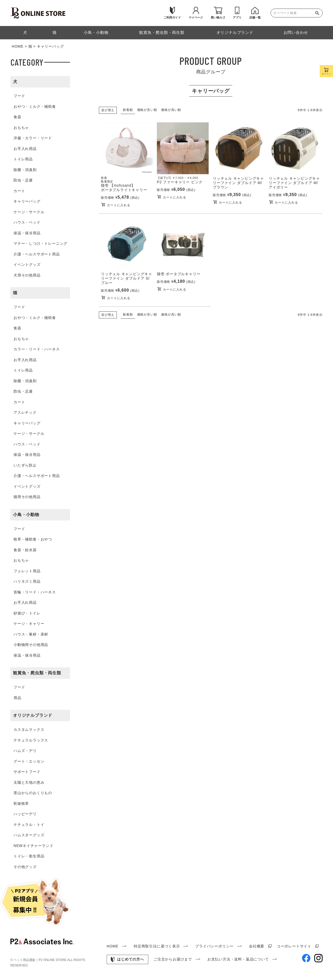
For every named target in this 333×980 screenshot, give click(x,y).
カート (19, 191)
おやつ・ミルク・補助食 (35, 106)
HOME (18, 46)
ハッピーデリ (25, 814)
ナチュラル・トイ (29, 825)
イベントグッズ (27, 265)
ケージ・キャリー (29, 624)
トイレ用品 (23, 159)
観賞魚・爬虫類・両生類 (37, 673)
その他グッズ (25, 867)
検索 (318, 13)
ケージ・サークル (29, 212)
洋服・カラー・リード (33, 138)
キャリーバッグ (27, 201)
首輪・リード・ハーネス (35, 592)
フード (19, 96)
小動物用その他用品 (31, 645)
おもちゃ (21, 128)
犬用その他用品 (27, 275)
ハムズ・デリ (25, 751)
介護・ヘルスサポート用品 (37, 254)
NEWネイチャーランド (33, 846)
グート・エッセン (29, 761)
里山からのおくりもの (33, 793)
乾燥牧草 (21, 803)
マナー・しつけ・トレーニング (40, 243)
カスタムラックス (29, 730)
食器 (17, 117)
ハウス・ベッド (27, 222)
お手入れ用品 (25, 149)
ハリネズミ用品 (27, 581)
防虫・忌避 (23, 180)
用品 (17, 698)
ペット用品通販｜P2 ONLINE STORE (40, 960)
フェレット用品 (27, 571)
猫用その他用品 (27, 497)
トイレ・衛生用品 (29, 856)
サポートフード (27, 772)
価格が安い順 (147, 110)
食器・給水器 (25, 550)
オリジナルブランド (33, 715)
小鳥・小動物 (26, 515)
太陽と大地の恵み (29, 782)
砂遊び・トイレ (27, 613)
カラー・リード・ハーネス (37, 349)
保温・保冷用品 (27, 233)
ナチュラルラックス (31, 740)
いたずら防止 (25, 465)
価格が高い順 (171, 110)
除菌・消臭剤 (25, 170)
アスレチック (25, 412)
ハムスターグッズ (29, 835)
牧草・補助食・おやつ (33, 539)
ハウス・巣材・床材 (31, 634)
